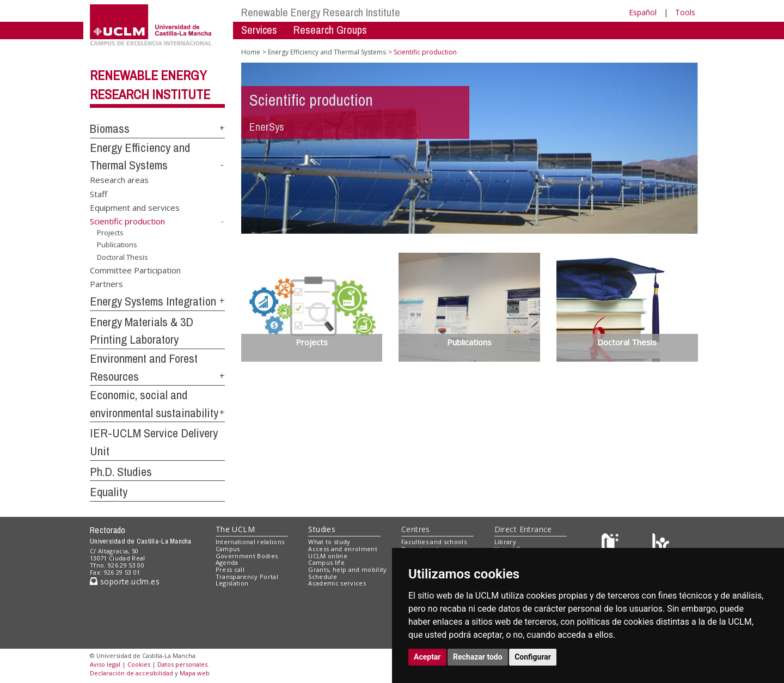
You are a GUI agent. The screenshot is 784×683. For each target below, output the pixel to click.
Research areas (119, 180)
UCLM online (328, 556)
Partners (106, 284)
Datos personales (182, 664)
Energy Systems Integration (153, 301)
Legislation (232, 583)
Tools (685, 12)
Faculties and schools (434, 542)
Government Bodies (247, 556)
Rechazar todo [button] (478, 657)
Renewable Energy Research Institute (321, 12)
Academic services (337, 583)
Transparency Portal (247, 577)
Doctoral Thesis (122, 257)
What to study (329, 542)
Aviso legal (105, 664)
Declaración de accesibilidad (131, 673)
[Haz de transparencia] (612, 544)
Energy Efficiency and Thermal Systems (327, 52)
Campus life (326, 562)
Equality (109, 492)
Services (259, 30)
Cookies (139, 664)
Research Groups (330, 30)
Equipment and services (135, 208)
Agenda (227, 562)
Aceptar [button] (427, 657)
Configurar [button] (533, 657)
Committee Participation (135, 270)
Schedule (323, 577)
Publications (117, 245)
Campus (228, 549)
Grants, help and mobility (347, 569)
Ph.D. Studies (121, 472)
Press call (230, 569)
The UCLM (235, 529)
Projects (110, 233)
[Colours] (661, 544)
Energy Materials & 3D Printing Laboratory (142, 331)
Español (643, 12)
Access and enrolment (343, 549)
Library (505, 542)
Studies (322, 529)
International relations (250, 542)
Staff (99, 193)
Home (251, 52)
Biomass (110, 129)
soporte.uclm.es (125, 581)
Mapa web (195, 673)
